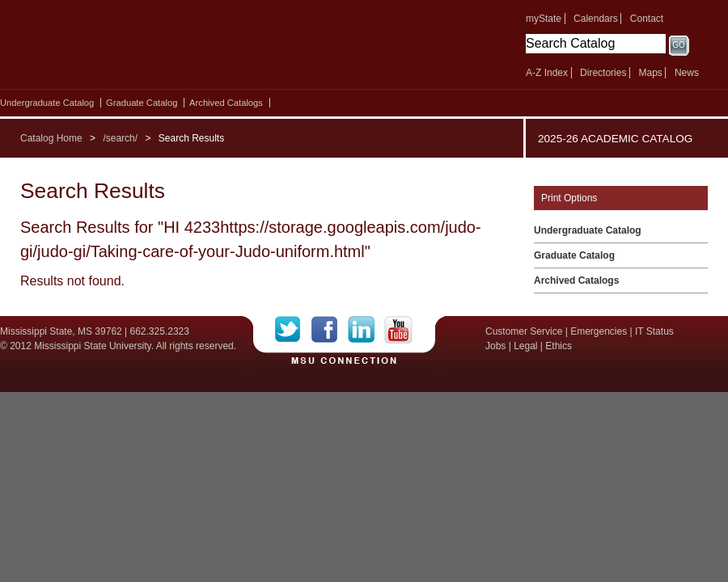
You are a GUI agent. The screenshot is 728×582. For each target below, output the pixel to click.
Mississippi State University (140, 48)
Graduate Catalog (142, 103)
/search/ (120, 138)
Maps (650, 73)
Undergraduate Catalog (47, 103)
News (687, 73)
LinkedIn (366, 330)
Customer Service (524, 331)
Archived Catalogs (226, 103)
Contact (647, 19)
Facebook (330, 330)
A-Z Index (547, 73)
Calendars (596, 19)
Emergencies (599, 331)
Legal (525, 346)
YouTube (398, 330)
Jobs (495, 346)
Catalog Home (51, 138)
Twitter (293, 330)
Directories (603, 73)
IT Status (654, 331)
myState (544, 19)
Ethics (559, 346)
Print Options (569, 198)
